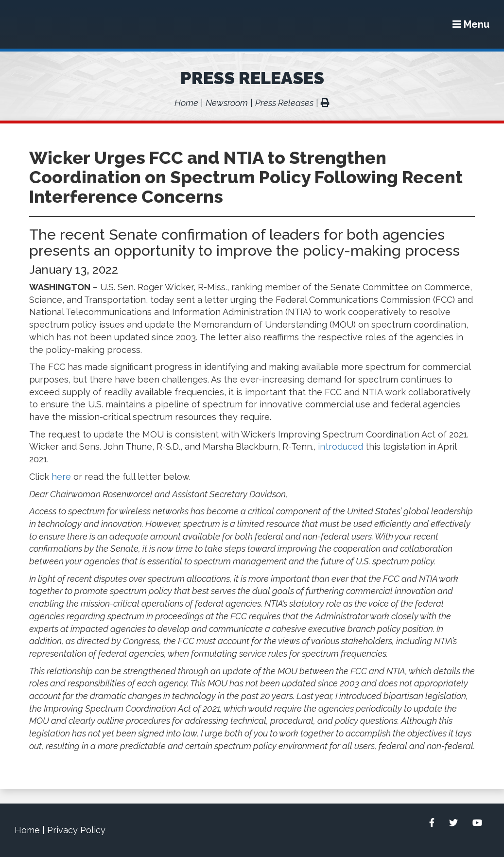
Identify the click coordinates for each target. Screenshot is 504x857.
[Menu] (471, 24)
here (61, 477)
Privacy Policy (76, 830)
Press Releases (252, 78)
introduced (340, 446)
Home (186, 103)
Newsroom (227, 103)
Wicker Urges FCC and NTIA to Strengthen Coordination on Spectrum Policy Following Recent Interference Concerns (246, 177)
